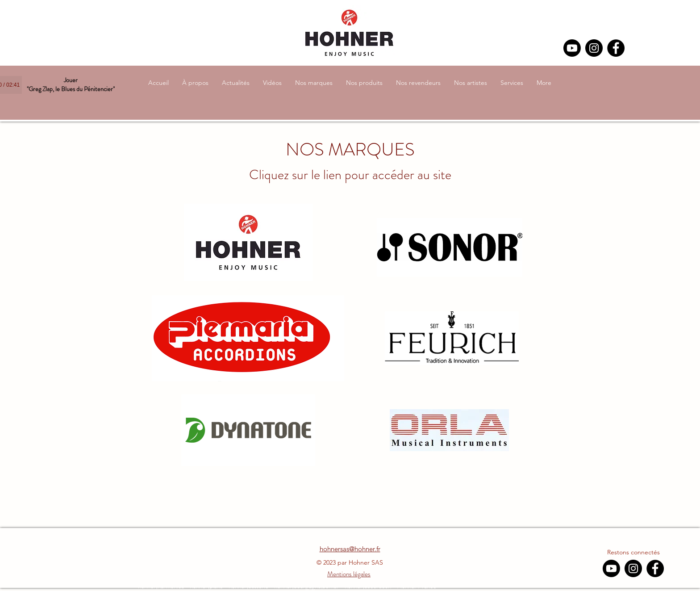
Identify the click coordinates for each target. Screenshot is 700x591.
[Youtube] (572, 48)
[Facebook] (616, 48)
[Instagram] (594, 48)
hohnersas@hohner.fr (350, 549)
